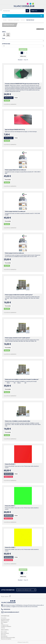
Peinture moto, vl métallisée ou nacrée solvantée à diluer (18, 421)
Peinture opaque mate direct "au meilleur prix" (15, 211)
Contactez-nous (5, 625)
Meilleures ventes (5, 621)
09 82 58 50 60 (7, 609)
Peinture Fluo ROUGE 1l (10, 464)
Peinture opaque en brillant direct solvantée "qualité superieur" (19, 295)
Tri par (4, 38)
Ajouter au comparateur (10, 104)
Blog (2, 624)
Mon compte (4, 632)
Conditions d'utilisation (6, 626)
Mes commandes (5, 633)
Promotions (4, 618)
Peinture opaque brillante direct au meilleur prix (15, 170)
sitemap (3, 628)
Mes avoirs (3, 635)
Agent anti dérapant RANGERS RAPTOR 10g (15, 130)
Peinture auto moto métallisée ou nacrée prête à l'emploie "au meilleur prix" (22, 379)
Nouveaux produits (5, 619)
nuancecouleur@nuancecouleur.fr (12, 612)
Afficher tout (23, 56)
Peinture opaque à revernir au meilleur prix (14, 253)
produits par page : (6, 44)
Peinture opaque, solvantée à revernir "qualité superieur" (18, 338)
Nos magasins (4, 622)
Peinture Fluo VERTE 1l (10, 506)
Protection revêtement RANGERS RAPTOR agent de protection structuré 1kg (22, 84)
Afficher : (4, 32)
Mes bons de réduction (6, 639)
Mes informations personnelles (8, 638)
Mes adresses (4, 636)
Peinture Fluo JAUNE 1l (10, 547)
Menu (5, 16)
